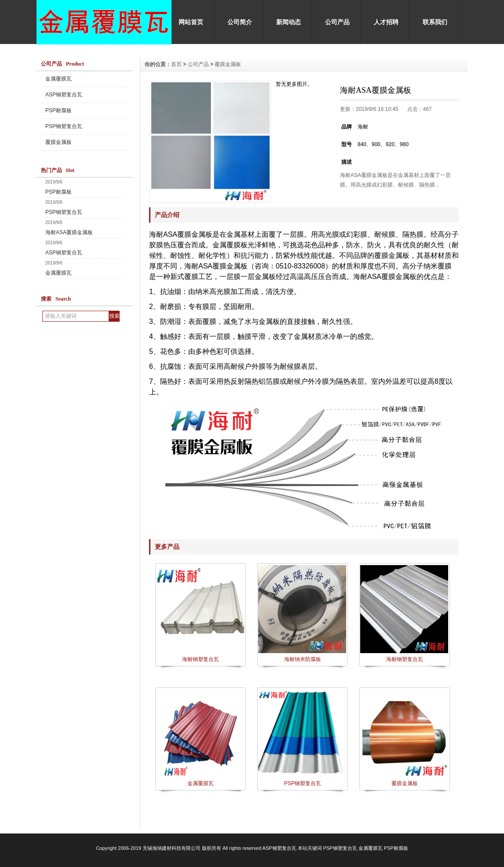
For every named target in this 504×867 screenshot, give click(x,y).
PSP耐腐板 (58, 110)
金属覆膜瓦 (58, 79)
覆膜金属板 (58, 142)
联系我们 (435, 22)
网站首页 (191, 22)
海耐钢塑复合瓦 (201, 659)
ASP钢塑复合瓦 (64, 95)
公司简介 (240, 22)
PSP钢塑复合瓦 (64, 126)
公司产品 (337, 22)
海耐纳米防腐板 (303, 659)
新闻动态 (289, 22)
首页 (176, 64)
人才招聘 (386, 22)
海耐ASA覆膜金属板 (69, 232)
